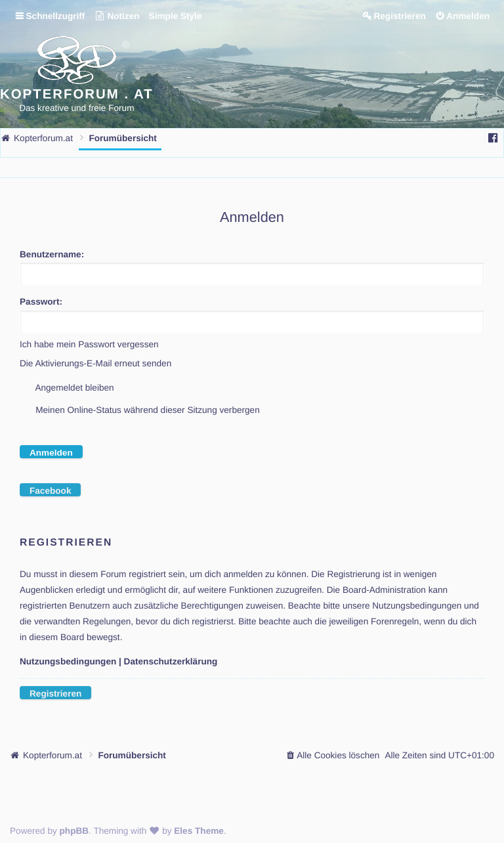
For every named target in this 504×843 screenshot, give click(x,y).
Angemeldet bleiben (67, 388)
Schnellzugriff (56, 16)
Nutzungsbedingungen (68, 661)
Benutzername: (52, 254)
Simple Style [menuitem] (176, 16)
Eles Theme (199, 831)
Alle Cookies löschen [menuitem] (338, 755)
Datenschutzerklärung (171, 661)
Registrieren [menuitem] (399, 16)
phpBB (74, 831)
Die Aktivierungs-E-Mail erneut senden (95, 363)
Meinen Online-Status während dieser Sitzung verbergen (140, 410)
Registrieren (55, 694)
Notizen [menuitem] (116, 16)
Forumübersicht (132, 755)
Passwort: (41, 302)
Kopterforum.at (52, 755)
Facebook (50, 491)
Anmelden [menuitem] (468, 16)
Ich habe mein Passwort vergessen (89, 344)
